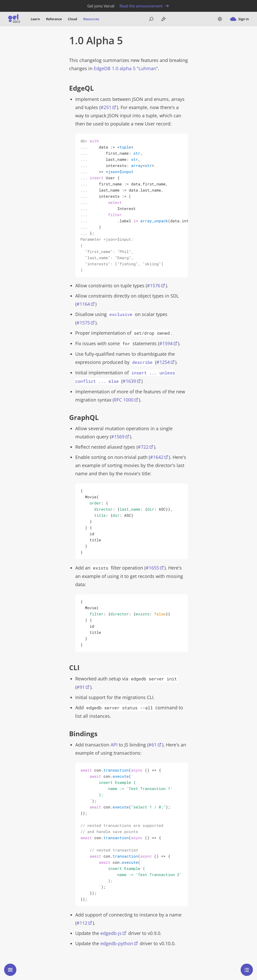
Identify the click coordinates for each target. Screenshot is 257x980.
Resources (91, 19)
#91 (81, 687)
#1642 (157, 457)
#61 (153, 745)
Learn (35, 19)
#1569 (118, 437)
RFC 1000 (124, 400)
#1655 (152, 568)
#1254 (163, 362)
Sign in (239, 19)
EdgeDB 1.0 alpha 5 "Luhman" (126, 68)
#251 (106, 107)
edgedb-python (117, 943)
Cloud (72, 19)
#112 (82, 923)
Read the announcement (145, 6)
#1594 (166, 343)
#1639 (129, 381)
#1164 (83, 304)
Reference (54, 19)
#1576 (154, 286)
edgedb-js (111, 933)
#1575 (83, 323)
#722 (143, 447)
